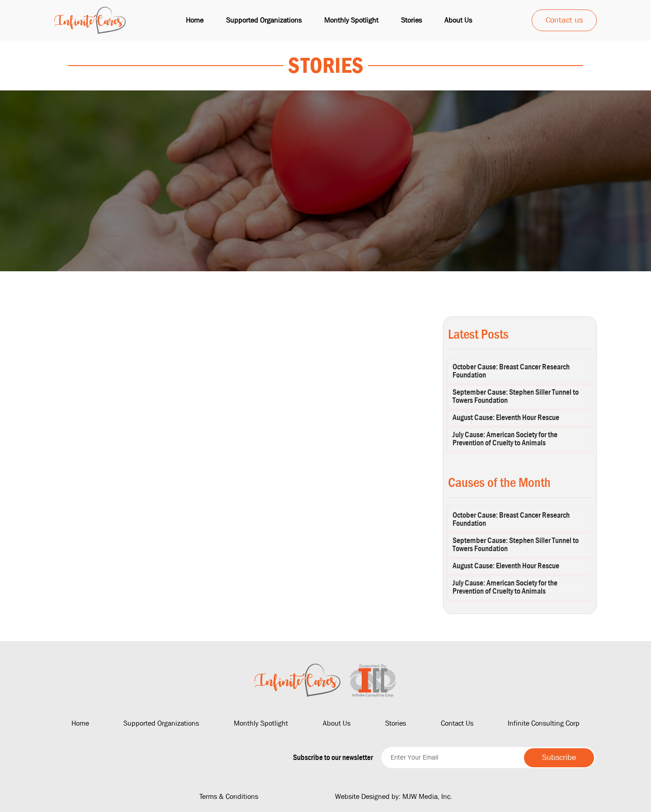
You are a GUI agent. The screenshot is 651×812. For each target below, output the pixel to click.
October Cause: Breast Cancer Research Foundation (511, 371)
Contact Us (457, 723)
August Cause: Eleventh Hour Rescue (506, 418)
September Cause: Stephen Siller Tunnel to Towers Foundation (516, 396)
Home (195, 20)
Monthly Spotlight (351, 20)
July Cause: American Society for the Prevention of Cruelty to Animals (505, 439)
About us (458, 20)
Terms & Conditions (229, 796)
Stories (411, 20)
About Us (337, 723)
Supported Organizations (264, 20)
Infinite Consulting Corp (544, 723)
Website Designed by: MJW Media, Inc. (394, 796)
